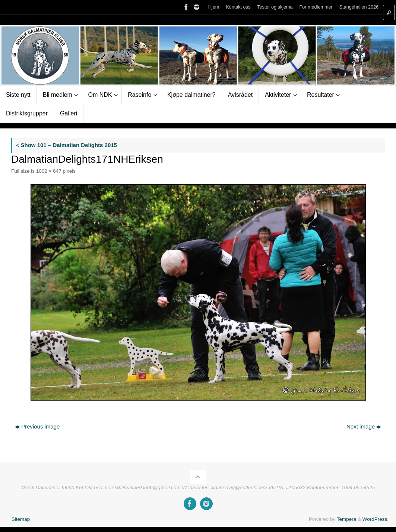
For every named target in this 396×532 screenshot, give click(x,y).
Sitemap (21, 519)
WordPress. (376, 519)
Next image (364, 426)
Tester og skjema (274, 7)
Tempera (347, 519)
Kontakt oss (237, 7)
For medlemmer (316, 7)
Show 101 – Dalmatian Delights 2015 (66, 145)
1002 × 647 (49, 171)
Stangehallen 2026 (359, 7)
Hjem (212, 7)
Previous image (37, 426)
